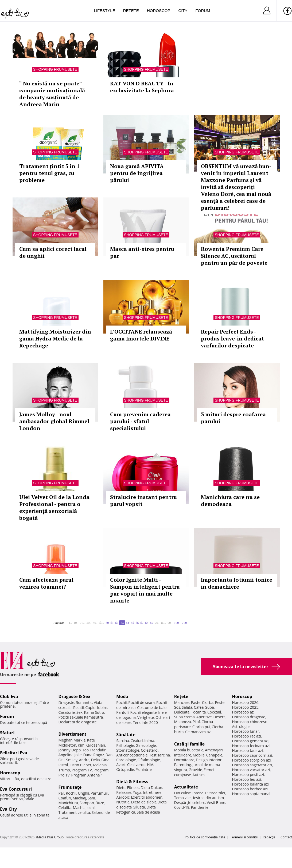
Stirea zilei (216, 793)
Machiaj (79, 798)
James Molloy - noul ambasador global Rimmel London (54, 421)
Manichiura (68, 803)
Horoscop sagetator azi (252, 765)
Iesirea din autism (209, 798)
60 (107, 623)
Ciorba (208, 702)
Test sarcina (159, 755)
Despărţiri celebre (190, 802)
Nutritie (123, 802)
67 (142, 623)
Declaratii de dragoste (78, 722)
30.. (89, 623)
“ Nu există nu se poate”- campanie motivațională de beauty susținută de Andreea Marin (52, 94)
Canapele (214, 755)
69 (151, 623)
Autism (199, 775)
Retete (131, 11)
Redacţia (269, 837)
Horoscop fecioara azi (251, 746)
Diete (121, 788)
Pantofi (122, 712)
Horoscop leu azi (246, 779)
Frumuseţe (70, 787)
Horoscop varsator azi (251, 770)
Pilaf (196, 722)
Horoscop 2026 (245, 702)
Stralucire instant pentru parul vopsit (143, 500)
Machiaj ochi (84, 808)
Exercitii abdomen (147, 797)
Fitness (133, 788)
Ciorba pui (201, 727)
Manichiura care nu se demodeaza (230, 500)
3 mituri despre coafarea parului (233, 418)
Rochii (71, 793)
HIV (150, 765)
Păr (61, 793)
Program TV (82, 770)
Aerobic (123, 797)
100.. (177, 623)
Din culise (183, 793)
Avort (121, 765)
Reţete (181, 696)
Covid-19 (182, 807)
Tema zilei (183, 798)
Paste (196, 702)
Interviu (199, 793)
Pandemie (200, 807)
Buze (100, 803)
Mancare (182, 702)
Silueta (139, 807)
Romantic (84, 702)
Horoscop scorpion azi (251, 760)
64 (127, 623)
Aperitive (204, 717)
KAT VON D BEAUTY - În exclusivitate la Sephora (142, 87)
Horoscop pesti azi (248, 774)
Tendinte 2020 (145, 722)
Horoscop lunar (245, 731)
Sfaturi (7, 733)
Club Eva (9, 696)
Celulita (65, 808)
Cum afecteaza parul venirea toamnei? (46, 583)
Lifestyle (105, 11)
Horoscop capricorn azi (252, 755)
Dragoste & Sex (75, 696)
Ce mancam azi (198, 732)
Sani (91, 798)
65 (132, 623)
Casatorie (67, 712)
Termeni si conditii (244, 837)
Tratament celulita (74, 812)
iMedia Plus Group (50, 837)
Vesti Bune (216, 802)
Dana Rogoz (94, 755)
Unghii (83, 793)
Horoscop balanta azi (250, 784)
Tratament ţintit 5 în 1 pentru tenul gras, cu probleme (49, 173)
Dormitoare (184, 760)
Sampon (87, 803)
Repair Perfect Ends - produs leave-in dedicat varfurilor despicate (232, 338)
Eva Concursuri (16, 789)
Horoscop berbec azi (250, 789)
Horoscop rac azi (246, 736)
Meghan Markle (72, 740)
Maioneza (183, 722)
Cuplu (90, 708)
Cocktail (214, 712)
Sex (79, 712)
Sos (177, 707)
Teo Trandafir (94, 750)
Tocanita (198, 712)
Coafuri (65, 798)
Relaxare (124, 792)
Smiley (72, 760)
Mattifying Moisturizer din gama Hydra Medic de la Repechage (55, 338)
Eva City (8, 809)
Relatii (79, 708)
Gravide (195, 770)
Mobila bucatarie (189, 750)
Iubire (102, 708)
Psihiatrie (144, 769)
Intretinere (152, 792)
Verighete (146, 717)
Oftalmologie (149, 760)
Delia (96, 760)
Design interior (209, 760)
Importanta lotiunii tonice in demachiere (237, 583)
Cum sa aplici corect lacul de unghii (53, 252)
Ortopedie (125, 769)
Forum (203, 11)
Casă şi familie (189, 744)
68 (147, 623)
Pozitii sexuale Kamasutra (81, 717)
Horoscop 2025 (245, 707)
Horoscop (159, 11)
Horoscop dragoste (249, 717)
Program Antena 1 (87, 775)
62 (117, 623)
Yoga (137, 792)
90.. (170, 623)
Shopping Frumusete (55, 69)
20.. (82, 623)
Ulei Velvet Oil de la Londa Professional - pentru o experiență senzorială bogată (54, 507)
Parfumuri (99, 793)
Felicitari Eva (14, 753)
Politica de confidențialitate (205, 837)
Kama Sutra (94, 712)
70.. (157, 623)
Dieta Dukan (151, 788)
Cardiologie (126, 760)
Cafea (199, 707)
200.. (185, 623)
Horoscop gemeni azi (250, 741)
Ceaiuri (137, 741)
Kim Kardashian (91, 745)
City (183, 11)
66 (137, 623)
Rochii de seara (141, 702)
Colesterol (150, 750)
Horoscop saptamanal (251, 794)
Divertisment (73, 734)
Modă (122, 696)
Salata (187, 707)
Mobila (199, 755)
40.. (95, 623)
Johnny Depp (70, 750)
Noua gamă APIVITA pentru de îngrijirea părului (137, 173)
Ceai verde (136, 765)
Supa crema (184, 717)
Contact (286, 837)
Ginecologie (146, 745)
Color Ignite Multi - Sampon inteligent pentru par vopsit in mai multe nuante (145, 590)
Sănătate (126, 735)
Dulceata (182, 712)
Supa (210, 707)
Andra (84, 760)
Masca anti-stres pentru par (142, 252)
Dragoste (66, 702)
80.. (163, 623)
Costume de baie (152, 708)
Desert (219, 717)
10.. (76, 623)
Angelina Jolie (70, 755)
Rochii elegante (143, 712)
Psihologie (125, 745)
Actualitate (186, 787)
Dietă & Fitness (132, 782)
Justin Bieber (80, 765)
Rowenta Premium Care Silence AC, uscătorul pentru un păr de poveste (234, 256)
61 (112, 623)
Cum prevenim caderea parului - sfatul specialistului (140, 421)
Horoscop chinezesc (249, 722)
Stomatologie (128, 750)
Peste (220, 702)
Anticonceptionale (132, 755)
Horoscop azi (243, 712)
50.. (102, 623)
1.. (70, 623)
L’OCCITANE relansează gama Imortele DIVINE (141, 335)
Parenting (183, 765)
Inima (149, 741)
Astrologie (241, 726)
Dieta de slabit (144, 802)
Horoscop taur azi (247, 750)
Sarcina (123, 741)
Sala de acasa (148, 812)
